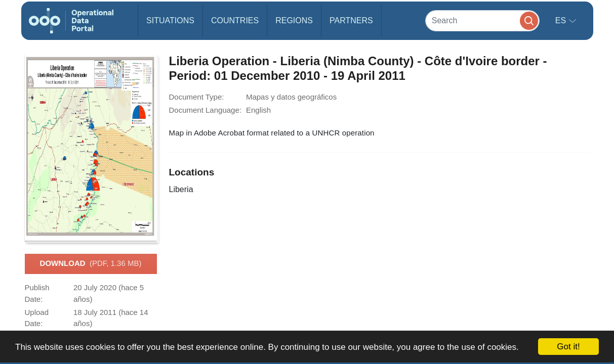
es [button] (562, 20)
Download (91, 264)
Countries (235, 20)
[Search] (482, 20)
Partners (351, 20)
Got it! (568, 347)
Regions (294, 20)
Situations (170, 20)
